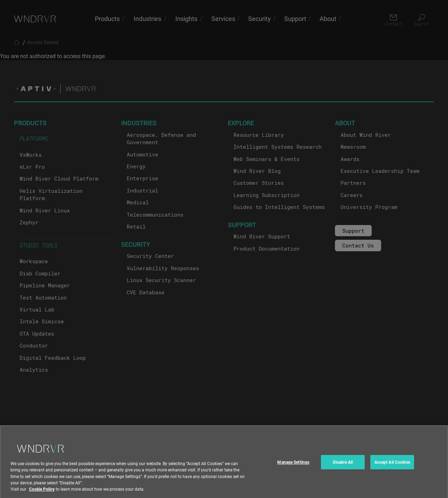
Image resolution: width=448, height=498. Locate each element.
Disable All (343, 465)
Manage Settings (293, 465)
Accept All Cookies (392, 465)
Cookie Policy (42, 493)
